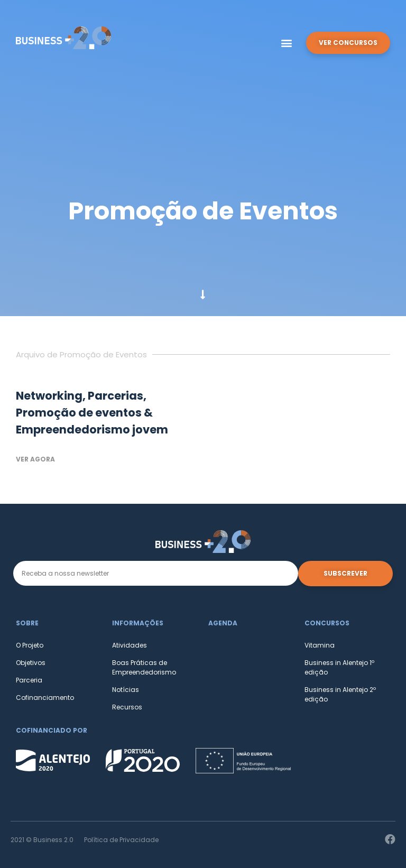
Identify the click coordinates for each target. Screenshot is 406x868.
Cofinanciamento (45, 698)
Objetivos (31, 663)
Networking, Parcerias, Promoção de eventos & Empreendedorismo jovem (92, 413)
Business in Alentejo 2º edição (340, 694)
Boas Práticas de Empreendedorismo (144, 667)
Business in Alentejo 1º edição (339, 667)
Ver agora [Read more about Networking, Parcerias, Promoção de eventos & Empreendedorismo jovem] (35, 459)
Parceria (29, 680)
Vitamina (320, 645)
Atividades (130, 645)
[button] (286, 43)
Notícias (126, 690)
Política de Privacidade (121, 840)
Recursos (127, 707)
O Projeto (30, 645)
